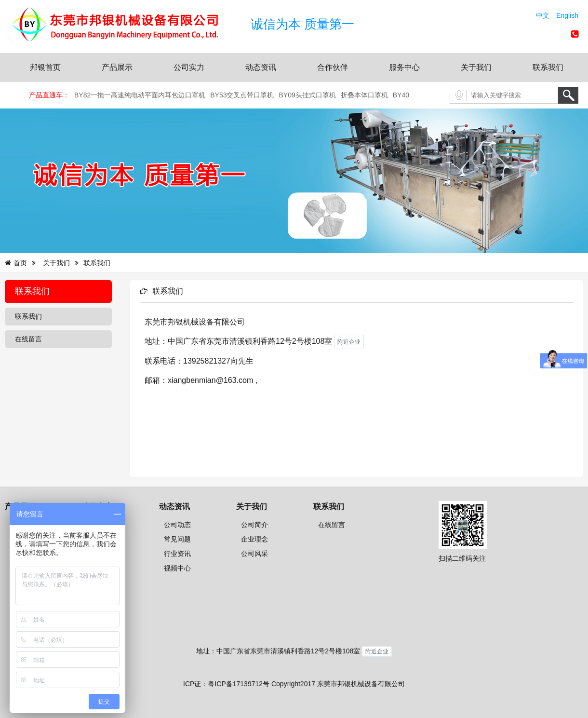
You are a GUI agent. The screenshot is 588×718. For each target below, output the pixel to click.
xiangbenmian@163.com (210, 380)
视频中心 (177, 568)
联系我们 (548, 67)
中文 (543, 15)
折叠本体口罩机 (364, 95)
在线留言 (28, 339)
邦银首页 (45, 67)
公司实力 (189, 67)
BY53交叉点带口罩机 (242, 95)
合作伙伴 (333, 67)
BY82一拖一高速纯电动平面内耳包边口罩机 (140, 95)
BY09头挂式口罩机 (307, 95)
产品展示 (117, 67)
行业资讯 (177, 554)
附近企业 (377, 651)
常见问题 (177, 539)
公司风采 (254, 554)
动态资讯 (261, 67)
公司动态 (177, 525)
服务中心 (404, 67)
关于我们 (476, 67)
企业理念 (254, 539)
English (567, 15)
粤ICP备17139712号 (239, 684)
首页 (20, 263)
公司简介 (254, 525)
